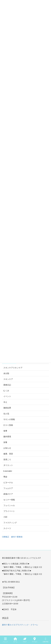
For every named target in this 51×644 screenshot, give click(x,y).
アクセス (35, 640)
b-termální (8, 471)
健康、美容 (8, 454)
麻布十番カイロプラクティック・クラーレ (20, 625)
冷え (5, 402)
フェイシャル (9, 505)
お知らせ (7, 448)
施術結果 (7, 408)
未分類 (6, 373)
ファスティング (10, 523)
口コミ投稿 (8, 425)
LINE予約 (45, 640)
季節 (5, 477)
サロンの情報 (9, 419)
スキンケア (8, 379)
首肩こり (7, 459)
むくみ (6, 391)
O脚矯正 (6, 537)
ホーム (15, 640)
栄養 (5, 442)
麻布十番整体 (17, 537)
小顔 (5, 517)
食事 (5, 431)
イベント (7, 396)
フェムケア (8, 488)
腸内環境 (7, 437)
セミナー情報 (9, 500)
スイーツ (7, 528)
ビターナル (8, 483)
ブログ (25, 640)
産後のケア (8, 494)
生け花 (6, 414)
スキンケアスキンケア (13, 368)
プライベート (9, 511)
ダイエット (8, 465)
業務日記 (7, 385)
